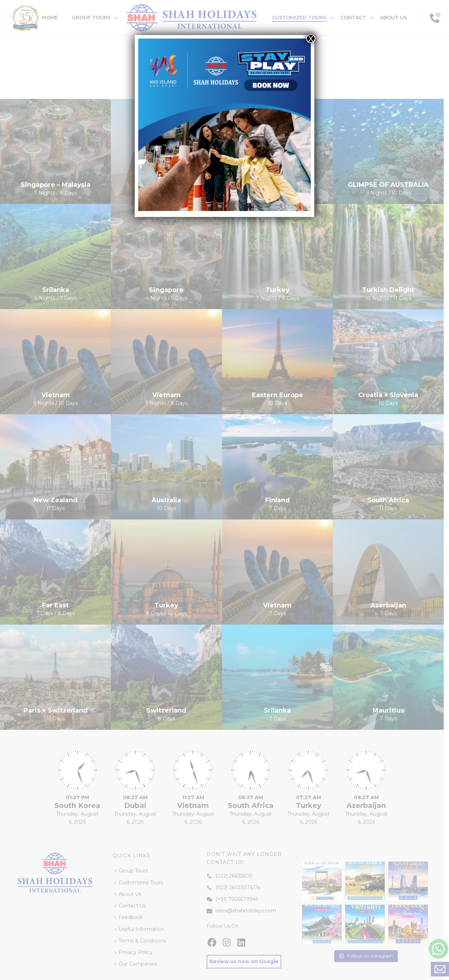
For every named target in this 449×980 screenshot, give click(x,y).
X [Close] (311, 39)
